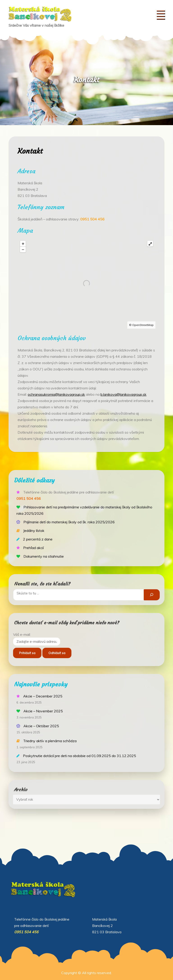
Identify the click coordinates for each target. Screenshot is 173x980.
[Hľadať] (152, 595)
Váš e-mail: (22, 634)
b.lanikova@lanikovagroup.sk (123, 394)
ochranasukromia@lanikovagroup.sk (56, 394)
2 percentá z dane (38, 539)
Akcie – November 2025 (43, 711)
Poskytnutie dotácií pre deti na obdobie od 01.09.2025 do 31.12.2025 (80, 756)
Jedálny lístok (34, 531)
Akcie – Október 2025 (41, 726)
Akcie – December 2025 (43, 696)
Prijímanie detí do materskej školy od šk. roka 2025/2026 (69, 522)
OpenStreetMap (143, 325)
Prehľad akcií (33, 548)
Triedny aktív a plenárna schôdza (50, 741)
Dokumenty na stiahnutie (44, 556)
